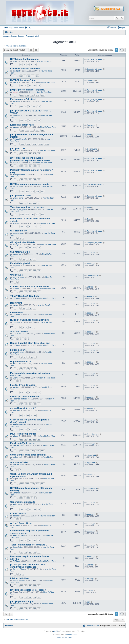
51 (21, 415)
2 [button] (120, 50)
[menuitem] (28, 28)
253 (21, 271)
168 (30, 86)
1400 (43, 130)
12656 (28, 144)
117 (21, 226)
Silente (16, 378)
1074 (27, 191)
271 (26, 586)
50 (21, 498)
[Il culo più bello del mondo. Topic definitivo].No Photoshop (28, 566)
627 (30, 166)
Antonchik (17, 604)
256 (35, 271)
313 (39, 392)
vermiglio (16, 410)
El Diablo (91, 287)
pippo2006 (91, 455)
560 (30, 597)
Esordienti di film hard (22, 125)
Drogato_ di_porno (95, 59)
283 (26, 509)
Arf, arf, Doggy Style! (21, 523)
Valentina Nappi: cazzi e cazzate (27, 207)
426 (26, 180)
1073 (22, 191)
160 (35, 552)
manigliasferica (19, 175)
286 (39, 509)
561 (35, 597)
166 (21, 86)
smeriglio (91, 579)
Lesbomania (17, 312)
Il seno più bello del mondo (25, 397)
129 (30, 404)
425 (21, 180)
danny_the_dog (19, 209)
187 (30, 248)
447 (26, 439)
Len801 (90, 474)
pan (89, 602)
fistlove (16, 151)
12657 (34, 144)
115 (35, 107)
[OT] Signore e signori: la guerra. (28, 90)
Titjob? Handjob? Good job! (25, 296)
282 (21, 509)
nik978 (15, 82)
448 (30, 439)
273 (35, 586)
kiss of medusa (19, 581)
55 (35, 415)
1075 (32, 191)
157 (21, 552)
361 (26, 203)
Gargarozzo (92, 488)
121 (39, 226)
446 (21, 439)
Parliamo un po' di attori (23, 99)
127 (21, 404)
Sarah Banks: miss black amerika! (28, 455)
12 (31, 259)
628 (35, 166)
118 (26, 226)
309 (21, 392)
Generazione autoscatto (23, 502)
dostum (90, 590)
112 (21, 107)
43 (35, 65)
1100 (27, 215)
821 (26, 292)
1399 (37, 130)
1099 (22, 215)
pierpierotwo (18, 445)
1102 (37, 215)
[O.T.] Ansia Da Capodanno (24, 59)
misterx (16, 516)
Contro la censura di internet (25, 69)
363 (35, 203)
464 (30, 121)
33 (28, 357)
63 (21, 369)
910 (39, 609)
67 (35, 369)
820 (21, 292)
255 (30, 271)
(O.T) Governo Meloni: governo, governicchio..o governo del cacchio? (30, 159)
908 (30, 609)
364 (39, 203)
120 (35, 226)
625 (21, 166)
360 (21, 203)
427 (30, 180)
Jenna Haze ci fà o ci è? (23, 408)
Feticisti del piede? (20, 263)
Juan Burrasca (19, 424)
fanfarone (17, 504)
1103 (43, 215)
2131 (32, 95)
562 (39, 597)
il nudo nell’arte (18, 350)
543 (21, 154)
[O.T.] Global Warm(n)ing (23, 80)
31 (21, 357)
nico (15, 92)
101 (33, 76)
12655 (22, 144)
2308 (22, 484)
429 (39, 180)
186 (26, 248)
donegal (16, 245)
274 (39, 586)
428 (35, 180)
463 (26, 121)
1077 (43, 191)
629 (39, 166)
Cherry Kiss (16, 275)
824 (39, 292)
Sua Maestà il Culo (20, 252)
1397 (27, 130)
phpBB (56, 631)
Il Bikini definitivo (19, 578)
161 (39, 552)
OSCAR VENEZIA (94, 184)
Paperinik (17, 101)
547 (39, 154)
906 (21, 609)
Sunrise (16, 289)
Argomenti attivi (32, 36)
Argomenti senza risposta (14, 36)
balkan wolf (17, 457)
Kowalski (16, 223)
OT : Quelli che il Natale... (24, 242)
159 (30, 552)
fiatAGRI (16, 364)
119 (30, 226)
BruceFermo (18, 198)
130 (35, 404)
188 (35, 248)
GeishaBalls (92, 149)
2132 (37, 95)
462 (21, 121)
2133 (43, 95)
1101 (32, 215)
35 (35, 357)
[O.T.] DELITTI (17, 148)
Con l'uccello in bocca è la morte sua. (30, 286)
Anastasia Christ (19, 462)
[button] (124, 50)
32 (25, 357)
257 (39, 271)
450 (39, 439)
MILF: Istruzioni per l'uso (23, 434)
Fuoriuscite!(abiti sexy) (22, 443)
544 (26, 154)
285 (35, 509)
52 (25, 415)
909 (35, 609)
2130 (27, 95)
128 (26, 404)
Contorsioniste (18, 514)
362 (30, 203)
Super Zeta (18, 479)
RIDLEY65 (17, 186)
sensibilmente (18, 352)
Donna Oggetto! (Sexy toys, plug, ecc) (30, 343)
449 (35, 439)
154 (35, 541)
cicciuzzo (91, 81)
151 (21, 541)
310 (26, 392)
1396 (22, 130)
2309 (27, 484)
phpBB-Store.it (72, 634)
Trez (89, 135)
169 (35, 86)
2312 (43, 484)
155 (39, 541)
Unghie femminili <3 (21, 361)
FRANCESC (18, 334)
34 (32, 357)
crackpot (16, 71)
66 (32, 369)
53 (28, 415)
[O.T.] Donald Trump (21, 196)
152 (26, 541)
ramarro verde (19, 277)
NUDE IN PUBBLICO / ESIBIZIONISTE (30, 320)
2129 (22, 95)
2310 (32, 484)
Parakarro (91, 125)
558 (21, 597)
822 (30, 292)
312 (35, 392)
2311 (37, 484)
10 (24, 259)
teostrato (16, 387)
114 (30, 107)
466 (39, 121)
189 (39, 248)
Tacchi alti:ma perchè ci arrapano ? (29, 545)
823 (35, 292)
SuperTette (17, 547)
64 (25, 369)
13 (34, 259)
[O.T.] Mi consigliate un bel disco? (28, 590)
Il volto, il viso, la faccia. (23, 385)
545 (30, 154)
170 (39, 86)
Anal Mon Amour (19, 331)
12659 (46, 144)
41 (28, 65)
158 (26, 552)
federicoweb (18, 233)
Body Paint (16, 303)
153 (30, 541)
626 (26, 166)
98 (21, 76)
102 (37, 76)
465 (35, 121)
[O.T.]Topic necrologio (22, 601)
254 (26, 271)
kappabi (16, 127)
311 (30, 392)
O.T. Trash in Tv (18, 231)
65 (28, 369)
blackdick (17, 115)
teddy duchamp (19, 535)
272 (30, 586)
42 (32, 65)
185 (21, 248)
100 (28, 76)
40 (25, 65)
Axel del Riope (19, 569)
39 (21, 65)
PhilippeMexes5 (19, 139)
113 (26, 107)
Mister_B (16, 436)
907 (26, 609)
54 (32, 415)
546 (35, 154)
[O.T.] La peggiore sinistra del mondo (30, 184)
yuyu (15, 305)
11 (27, 259)
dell (14, 61)
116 (39, 107)
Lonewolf (16, 493)
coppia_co (17, 254)
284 (30, 509)
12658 (40, 144)
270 (21, 586)
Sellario (90, 409)
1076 (37, 191)
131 (39, 404)
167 (26, 86)
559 (26, 597)
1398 (32, 130)
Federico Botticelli (20, 399)
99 (25, 76)
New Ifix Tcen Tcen (44, 61)
